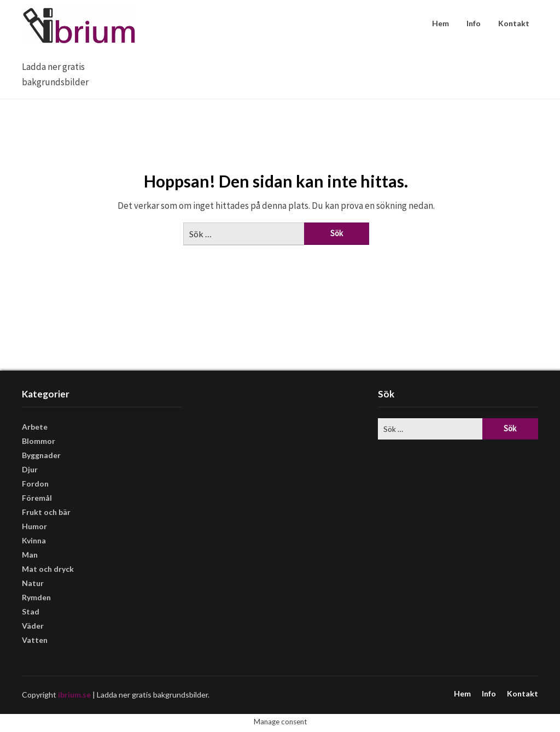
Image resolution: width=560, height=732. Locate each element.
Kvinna (34, 540)
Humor (34, 526)
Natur (33, 583)
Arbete (35, 427)
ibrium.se (74, 695)
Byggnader (41, 455)
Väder (33, 626)
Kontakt (514, 23)
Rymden (36, 597)
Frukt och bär (46, 512)
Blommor (39, 441)
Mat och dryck (48, 569)
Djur (30, 469)
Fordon (35, 484)
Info (474, 23)
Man (30, 555)
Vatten (35, 640)
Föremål (37, 498)
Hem (441, 23)
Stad (31, 611)
